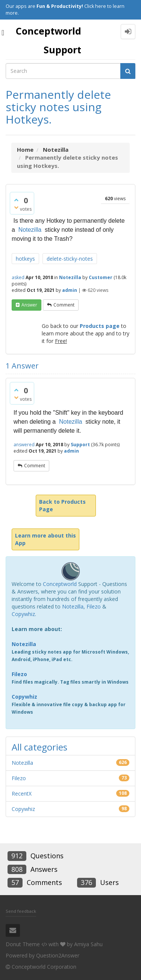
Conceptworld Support (49, 40)
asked (18, 277)
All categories (39, 747)
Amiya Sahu (88, 944)
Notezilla (30, 230)
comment (64, 305)
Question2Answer (58, 955)
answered (24, 445)
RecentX (22, 794)
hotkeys (25, 259)
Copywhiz (23, 614)
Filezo (94, 606)
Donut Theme (23, 944)
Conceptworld (60, 584)
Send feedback (21, 911)
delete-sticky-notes (70, 259)
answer (29, 305)
